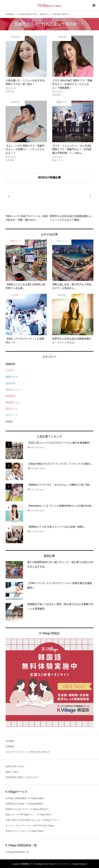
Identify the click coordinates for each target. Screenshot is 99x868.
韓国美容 (10, 396)
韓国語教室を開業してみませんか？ (22, 777)
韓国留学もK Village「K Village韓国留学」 (25, 804)
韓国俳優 (10, 383)
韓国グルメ (12, 409)
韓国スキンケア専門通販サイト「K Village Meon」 (29, 815)
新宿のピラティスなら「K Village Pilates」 (26, 831)
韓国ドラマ (12, 377)
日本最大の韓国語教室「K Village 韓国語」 (26, 798)
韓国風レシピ (13, 402)
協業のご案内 (12, 772)
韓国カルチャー (14, 390)
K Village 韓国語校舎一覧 (17, 852)
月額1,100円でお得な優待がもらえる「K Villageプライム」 (33, 820)
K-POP (9, 371)
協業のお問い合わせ (15, 766)
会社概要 (10, 741)
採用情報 (10, 746)
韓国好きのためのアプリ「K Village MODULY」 (28, 809)
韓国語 (9, 421)
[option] (28, 202)
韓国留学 (10, 364)
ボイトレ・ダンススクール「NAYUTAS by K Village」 (31, 826)
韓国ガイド (12, 415)
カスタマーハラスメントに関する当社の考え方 (28, 752)
